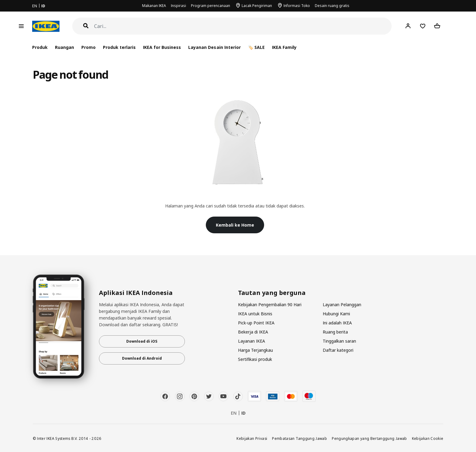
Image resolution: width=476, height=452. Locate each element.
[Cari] (243, 26)
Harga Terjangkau (255, 350)
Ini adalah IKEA (337, 323)
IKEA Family (284, 47)
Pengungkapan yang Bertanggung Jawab (369, 438)
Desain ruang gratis (332, 6)
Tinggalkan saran (339, 341)
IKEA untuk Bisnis (255, 314)
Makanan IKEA (154, 6)
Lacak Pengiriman (257, 6)
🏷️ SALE (256, 47)
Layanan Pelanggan (342, 305)
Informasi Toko (297, 6)
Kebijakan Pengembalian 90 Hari (270, 305)
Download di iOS (142, 341)
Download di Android (142, 358)
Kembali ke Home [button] (235, 225)
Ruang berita (335, 332)
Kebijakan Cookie (428, 438)
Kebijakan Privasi (252, 438)
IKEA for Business (162, 47)
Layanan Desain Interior (214, 47)
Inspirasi (178, 6)
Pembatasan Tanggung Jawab (299, 438)
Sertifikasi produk (255, 359)
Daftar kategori (338, 350)
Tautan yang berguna (272, 293)
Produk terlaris (119, 47)
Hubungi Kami (336, 314)
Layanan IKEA (252, 341)
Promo (88, 47)
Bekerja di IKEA (253, 332)
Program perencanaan (211, 6)
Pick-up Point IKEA (256, 323)
